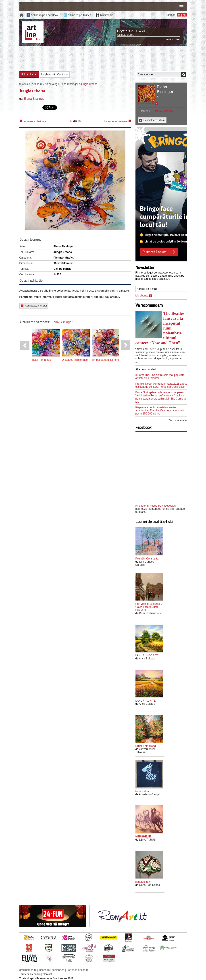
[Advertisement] (103, 58)
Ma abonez (144, 296)
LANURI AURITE (146, 701)
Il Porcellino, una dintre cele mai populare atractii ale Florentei (160, 377)
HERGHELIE (143, 837)
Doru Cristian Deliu (150, 613)
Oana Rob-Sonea (149, 885)
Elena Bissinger (69, 84)
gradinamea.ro (28, 970)
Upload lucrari (29, 75)
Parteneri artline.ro (78, 970)
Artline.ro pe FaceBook (44, 15)
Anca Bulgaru (147, 659)
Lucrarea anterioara (33, 121)
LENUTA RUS (147, 840)
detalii (141, 31)
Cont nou (63, 75)
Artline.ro (37, 84)
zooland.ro (58, 970)
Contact (170, 15)
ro (179, 15)
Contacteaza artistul (34, 306)
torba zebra (142, 791)
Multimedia (107, 15)
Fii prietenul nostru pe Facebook (155, 506)
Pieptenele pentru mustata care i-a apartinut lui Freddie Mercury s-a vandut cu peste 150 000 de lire (161, 410)
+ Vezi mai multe (177, 420)
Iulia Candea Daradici (145, 563)
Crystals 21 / (127, 31)
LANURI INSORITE (147, 655)
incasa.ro (44, 970)
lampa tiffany (143, 882)
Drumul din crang (146, 746)
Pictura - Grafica (163, 111)
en (184, 15)
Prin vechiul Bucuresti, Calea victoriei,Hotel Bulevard (149, 607)
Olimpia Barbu (126, 35)
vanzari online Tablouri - (146, 751)
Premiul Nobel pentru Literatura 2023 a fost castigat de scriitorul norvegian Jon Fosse (161, 385)
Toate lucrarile (148, 103)
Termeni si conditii (30, 974)
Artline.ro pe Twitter (79, 15)
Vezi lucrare (173, 39)
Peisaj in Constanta (147, 559)
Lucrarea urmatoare (118, 121)
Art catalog (51, 84)
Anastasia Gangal (150, 794)
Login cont (48, 75)
